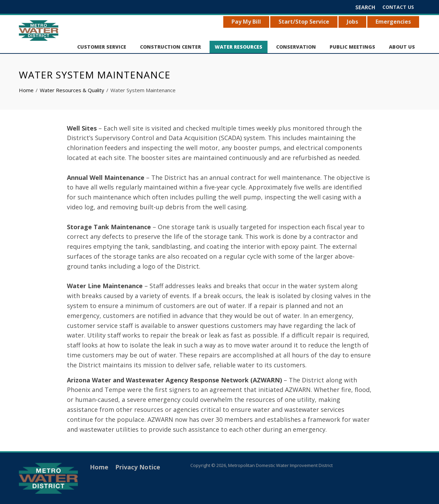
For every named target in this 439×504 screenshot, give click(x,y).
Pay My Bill (246, 22)
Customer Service (102, 47)
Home (99, 467)
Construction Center (170, 47)
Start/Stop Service (304, 22)
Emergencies (393, 22)
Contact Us (398, 7)
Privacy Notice (138, 467)
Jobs (352, 22)
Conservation (296, 47)
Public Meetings (352, 47)
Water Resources (239, 47)
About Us (402, 47)
